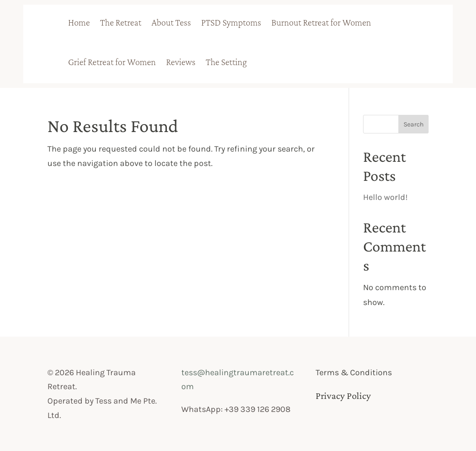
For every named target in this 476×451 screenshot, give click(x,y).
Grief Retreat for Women (112, 62)
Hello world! (385, 197)
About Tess (171, 22)
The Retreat (121, 22)
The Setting (226, 62)
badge (286, 61)
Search (413, 124)
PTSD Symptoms (231, 22)
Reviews (181, 62)
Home (79, 22)
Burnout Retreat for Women (321, 22)
